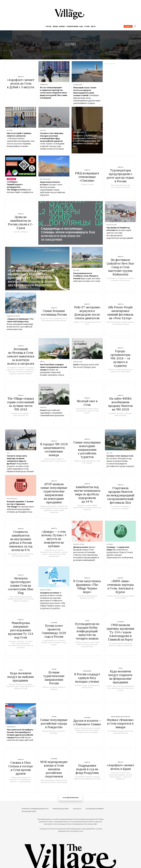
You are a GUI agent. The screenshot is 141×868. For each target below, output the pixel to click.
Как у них (76, 270)
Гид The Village (45, 179)
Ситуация (110, 544)
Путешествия (78, 85)
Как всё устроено (79, 544)
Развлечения (72, 26)
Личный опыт (12, 267)
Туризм (54, 669)
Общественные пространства (120, 717)
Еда (81, 26)
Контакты (77, 809)
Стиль (87, 26)
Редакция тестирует (13, 316)
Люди (55, 26)
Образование (87, 671)
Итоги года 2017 (12, 499)
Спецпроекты (11, 727)
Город (48, 26)
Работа (42, 362)
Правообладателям (61, 809)
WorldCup (43, 407)
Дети (93, 26)
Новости (21, 77)
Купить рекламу (110, 64)
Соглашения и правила (95, 809)
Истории (10, 130)
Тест (8, 453)
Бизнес (62, 26)
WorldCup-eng (78, 362)
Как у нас (43, 130)
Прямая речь (44, 85)
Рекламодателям (29, 811)
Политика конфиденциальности (35, 809)
